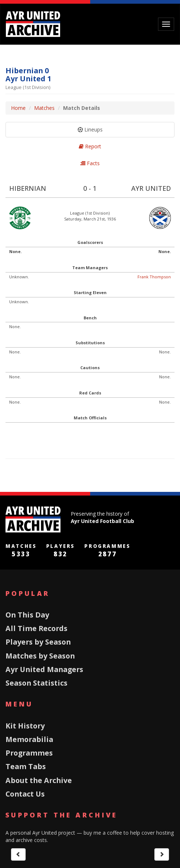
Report (90, 146)
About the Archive (39, 780)
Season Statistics (36, 683)
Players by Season (38, 642)
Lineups (90, 129)
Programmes (29, 753)
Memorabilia (29, 739)
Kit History (25, 726)
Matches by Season (40, 656)
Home (18, 108)
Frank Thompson (154, 277)
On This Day (27, 615)
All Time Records (36, 628)
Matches (44, 108)
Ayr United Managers (44, 669)
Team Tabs (26, 766)
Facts (90, 163)
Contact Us (25, 794)
